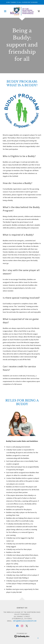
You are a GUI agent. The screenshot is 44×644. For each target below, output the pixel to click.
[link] (22, 11)
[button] (6, 11)
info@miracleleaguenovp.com (25, 621)
